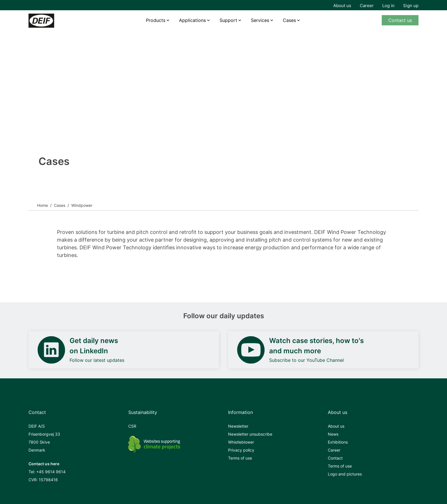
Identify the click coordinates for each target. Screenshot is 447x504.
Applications (192, 20)
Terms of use (240, 458)
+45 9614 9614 (51, 472)
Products (156, 20)
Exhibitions (338, 442)
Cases (289, 20)
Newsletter (238, 426)
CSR (132, 426)
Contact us (400, 20)
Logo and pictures (345, 474)
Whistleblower (241, 442)
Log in (388, 6)
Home (42, 205)
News (333, 434)
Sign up (411, 6)
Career (367, 6)
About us (342, 6)
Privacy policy (241, 450)
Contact (335, 458)
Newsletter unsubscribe (250, 434)
